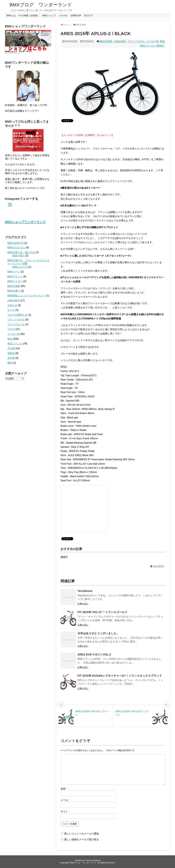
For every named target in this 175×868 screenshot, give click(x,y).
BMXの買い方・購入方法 (21, 252)
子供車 (11, 348)
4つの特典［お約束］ (29, 15)
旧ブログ (89, 15)
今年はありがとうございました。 (98, 633)
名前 (64, 789)
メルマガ (63, 15)
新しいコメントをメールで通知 (82, 834)
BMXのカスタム (16, 248)
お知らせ (12, 305)
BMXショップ (49, 15)
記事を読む (83, 604)
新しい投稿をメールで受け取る (82, 839)
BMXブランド (15, 276)
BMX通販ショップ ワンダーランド (26, 296)
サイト (64, 811)
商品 (162, 41)
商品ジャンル (148, 46)
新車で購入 (19, 256)
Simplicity (96, 860)
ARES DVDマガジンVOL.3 (94, 655)
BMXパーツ (14, 272)
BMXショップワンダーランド (25, 222)
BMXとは (11, 15)
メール (65, 800)
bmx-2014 (158, 566)
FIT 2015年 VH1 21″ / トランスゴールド (102, 612)
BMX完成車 (106, 41)
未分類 (11, 358)
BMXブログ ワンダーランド (41, 5)
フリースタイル (16, 324)
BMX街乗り (14, 291)
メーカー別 (152, 41)
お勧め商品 (120, 41)
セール (11, 310)
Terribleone (85, 591)
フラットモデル (136, 41)
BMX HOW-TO (16, 243)
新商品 (160, 46)
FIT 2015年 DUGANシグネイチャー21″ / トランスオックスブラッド (120, 676)
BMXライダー (15, 281)
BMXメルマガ (20, 267)
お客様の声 (76, 15)
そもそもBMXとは (18, 315)
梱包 (10, 363)
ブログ (11, 329)
